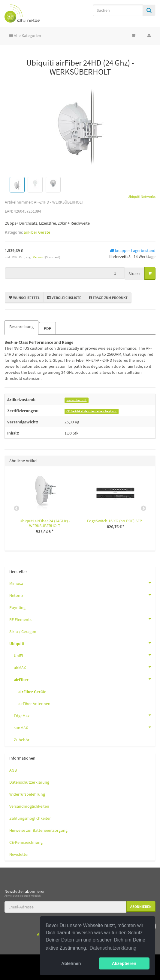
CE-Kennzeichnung (26, 842)
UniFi (85, 655)
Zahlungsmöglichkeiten (30, 818)
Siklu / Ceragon (23, 631)
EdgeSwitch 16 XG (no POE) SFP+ (116, 521)
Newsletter (19, 854)
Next (143, 508)
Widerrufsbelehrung (27, 794)
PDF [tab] (47, 328)
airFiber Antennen (34, 704)
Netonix (82, 595)
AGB (13, 770)
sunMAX (85, 727)
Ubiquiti (82, 643)
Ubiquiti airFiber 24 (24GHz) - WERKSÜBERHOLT (45, 523)
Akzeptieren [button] (124, 963)
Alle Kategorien (25, 35)
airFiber (85, 679)
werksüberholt (76, 400)
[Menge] (65, 273)
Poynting (17, 607)
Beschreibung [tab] (21, 327)
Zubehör (22, 740)
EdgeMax (85, 715)
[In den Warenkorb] (150, 274)
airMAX (85, 667)
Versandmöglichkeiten (29, 806)
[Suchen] (118, 10)
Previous (17, 508)
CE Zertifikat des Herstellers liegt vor (91, 411)
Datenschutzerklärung (29, 782)
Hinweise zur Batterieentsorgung (38, 830)
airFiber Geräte (37, 232)
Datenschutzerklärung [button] (113, 948)
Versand (39, 257)
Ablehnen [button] (71, 963)
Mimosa (82, 583)
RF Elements (82, 619)
